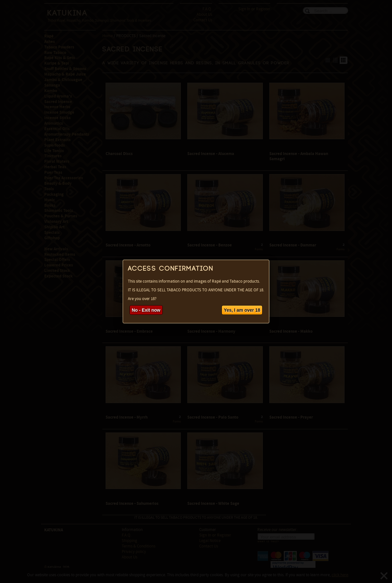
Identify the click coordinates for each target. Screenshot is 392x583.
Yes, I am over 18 (242, 310)
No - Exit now (146, 310)
